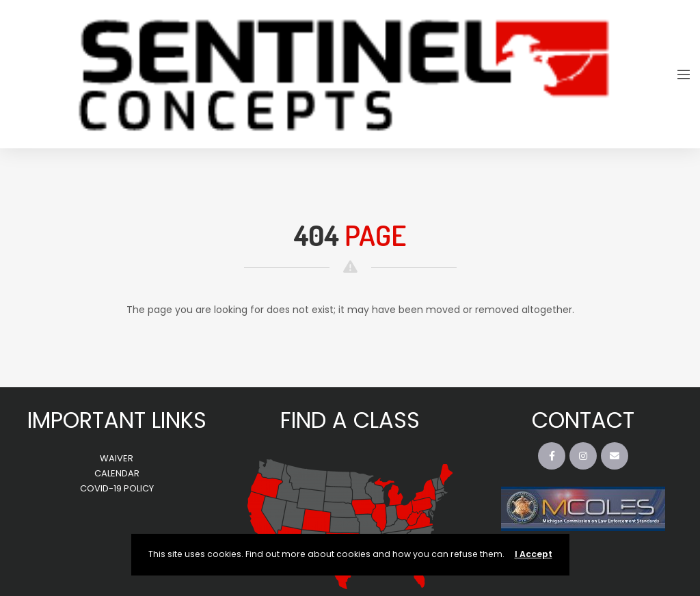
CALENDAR (117, 473)
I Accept (534, 554)
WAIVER (117, 458)
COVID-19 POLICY (117, 488)
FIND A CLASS (350, 420)
